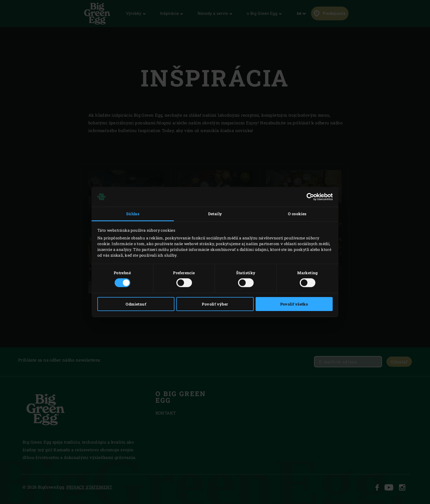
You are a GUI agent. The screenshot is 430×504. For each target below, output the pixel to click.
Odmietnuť (136, 304)
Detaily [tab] (215, 214)
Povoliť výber (215, 304)
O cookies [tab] (297, 214)
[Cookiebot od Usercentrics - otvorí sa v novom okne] (309, 197)
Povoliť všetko (294, 304)
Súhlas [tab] (133, 214)
